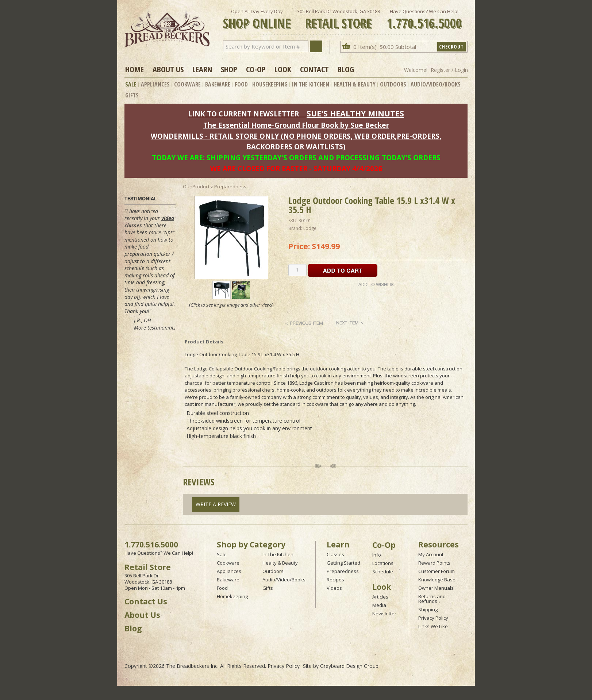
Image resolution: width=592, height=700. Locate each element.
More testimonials (155, 328)
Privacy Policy (433, 618)
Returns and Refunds (432, 599)
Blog (346, 69)
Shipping (428, 609)
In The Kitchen (311, 84)
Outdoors (393, 84)
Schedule (383, 572)
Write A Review (216, 504)
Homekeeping (232, 596)
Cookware (187, 84)
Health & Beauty (355, 84)
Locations (383, 563)
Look (283, 69)
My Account (431, 554)
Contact (314, 69)
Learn (202, 69)
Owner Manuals (436, 588)
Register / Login (449, 70)
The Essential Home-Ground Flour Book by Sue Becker (296, 125)
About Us (168, 69)
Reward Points (434, 563)
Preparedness (343, 571)
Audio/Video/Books (436, 84)
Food (241, 84)
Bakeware (218, 84)
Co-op (256, 69)
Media (379, 605)
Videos (334, 588)
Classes (335, 554)
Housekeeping (270, 84)
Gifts (132, 95)
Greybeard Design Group (349, 666)
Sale (131, 84)
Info (377, 555)
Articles (380, 597)
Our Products (197, 186)
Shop (229, 69)
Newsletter (384, 614)
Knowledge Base (437, 580)
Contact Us (146, 601)
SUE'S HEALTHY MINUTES (355, 113)
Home (134, 69)
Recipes (335, 580)
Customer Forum (437, 571)
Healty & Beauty (280, 563)
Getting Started (343, 563)
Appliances (155, 84)
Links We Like (433, 626)
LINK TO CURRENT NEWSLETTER (243, 114)
